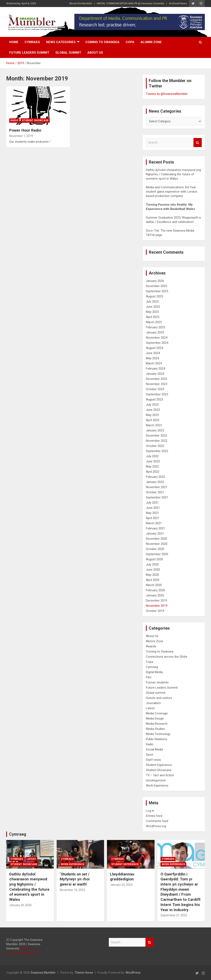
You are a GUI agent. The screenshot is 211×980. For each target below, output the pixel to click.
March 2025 (154, 322)
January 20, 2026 (21, 905)
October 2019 (155, 611)
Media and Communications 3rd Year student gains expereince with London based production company (172, 192)
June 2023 (153, 410)
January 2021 (155, 534)
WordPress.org (156, 826)
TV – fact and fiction (160, 775)
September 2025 (157, 291)
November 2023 (157, 384)
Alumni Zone (151, 42)
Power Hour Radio (25, 130)
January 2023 (155, 430)
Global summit (68, 53)
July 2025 (152, 302)
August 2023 (154, 399)
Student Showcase (35, 120)
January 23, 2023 (121, 885)
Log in (150, 811)
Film (149, 677)
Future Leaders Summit (29, 53)
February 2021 (155, 528)
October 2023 (155, 389)
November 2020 (157, 544)
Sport (150, 755)
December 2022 (156, 436)
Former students (157, 682)
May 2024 (152, 358)
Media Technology (158, 734)
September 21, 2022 (174, 915)
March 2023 (154, 425)
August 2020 (154, 559)
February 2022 (155, 477)
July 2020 (152, 564)
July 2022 (152, 456)
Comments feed (157, 821)
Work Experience (157, 786)
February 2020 (155, 590)
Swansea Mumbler (43, 973)
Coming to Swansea (102, 42)
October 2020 (155, 549)
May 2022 (152, 466)
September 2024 (157, 343)
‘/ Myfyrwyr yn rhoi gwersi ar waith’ (75, 879)
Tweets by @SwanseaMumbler (167, 94)
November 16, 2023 (72, 890)
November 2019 (157, 606)
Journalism (153, 703)
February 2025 (155, 327)
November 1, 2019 (21, 136)
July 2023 (152, 405)
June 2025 (153, 307)
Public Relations (157, 739)
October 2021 (155, 492)
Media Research (157, 724)
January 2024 (155, 374)
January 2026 (155, 281)
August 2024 (154, 348)
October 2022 (155, 446)
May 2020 (152, 575)
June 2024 (153, 353)
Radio (14, 120)
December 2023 (156, 379)
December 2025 (156, 286)
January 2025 (155, 332)
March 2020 (154, 585)
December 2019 (156, 601)
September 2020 (157, 554)
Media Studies (155, 729)
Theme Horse (84, 973)
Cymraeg (32, 42)
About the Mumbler (81, 3)
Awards (151, 646)
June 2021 (153, 508)
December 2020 (156, 539)
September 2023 (157, 394)
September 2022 (157, 451)
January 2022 (155, 482)
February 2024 (155, 369)
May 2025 (152, 312)
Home (14, 42)
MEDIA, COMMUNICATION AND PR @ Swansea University (131, 3)
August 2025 (154, 296)
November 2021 (157, 487)
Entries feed (154, 816)
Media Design (155, 719)
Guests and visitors (159, 698)
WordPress (133, 973)
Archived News (178, 3)
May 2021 (152, 513)
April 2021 (153, 518)
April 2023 (153, 420)
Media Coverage (157, 713)
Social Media (154, 749)
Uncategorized (156, 780)
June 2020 (153, 570)
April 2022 (153, 472)
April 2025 (153, 317)
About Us (95, 53)
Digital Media (154, 672)
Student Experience (159, 765)
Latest (150, 708)
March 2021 (154, 523)
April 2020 (153, 580)
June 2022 (153, 461)
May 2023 (152, 415)
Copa (130, 42)
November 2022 (157, 441)
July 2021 (152, 503)
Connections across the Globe (167, 657)
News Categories (61, 42)
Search (198, 143)
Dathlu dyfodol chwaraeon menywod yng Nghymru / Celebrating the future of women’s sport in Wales (173, 174)
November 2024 (157, 338)
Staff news (153, 760)
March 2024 (154, 363)
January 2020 (155, 595)
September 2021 (157, 497)
